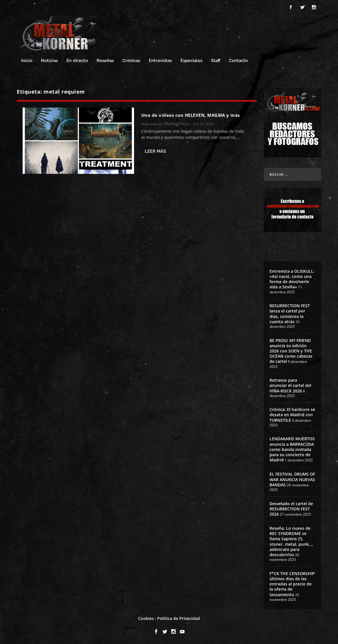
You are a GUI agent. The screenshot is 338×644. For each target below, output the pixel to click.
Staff (216, 61)
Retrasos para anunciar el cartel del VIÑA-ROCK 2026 (290, 385)
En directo (77, 61)
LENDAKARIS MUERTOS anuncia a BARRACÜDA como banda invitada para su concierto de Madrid (292, 449)
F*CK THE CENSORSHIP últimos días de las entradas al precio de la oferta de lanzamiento (292, 584)
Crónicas (131, 61)
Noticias (49, 61)
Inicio (27, 61)
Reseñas (105, 61)
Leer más (155, 151)
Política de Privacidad (179, 618)
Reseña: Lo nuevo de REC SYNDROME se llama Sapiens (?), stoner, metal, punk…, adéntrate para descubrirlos (291, 541)
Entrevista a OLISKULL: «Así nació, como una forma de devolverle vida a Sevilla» (292, 279)
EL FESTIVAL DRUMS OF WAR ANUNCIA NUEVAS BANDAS (292, 479)
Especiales (191, 61)
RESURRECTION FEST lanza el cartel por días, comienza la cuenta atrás (290, 314)
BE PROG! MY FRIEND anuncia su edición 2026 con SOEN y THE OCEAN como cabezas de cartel (291, 351)
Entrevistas (160, 61)
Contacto (238, 61)
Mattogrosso (177, 123)
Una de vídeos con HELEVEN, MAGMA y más (191, 115)
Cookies (146, 618)
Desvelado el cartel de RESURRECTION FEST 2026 (291, 509)
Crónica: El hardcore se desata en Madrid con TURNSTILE (292, 415)
